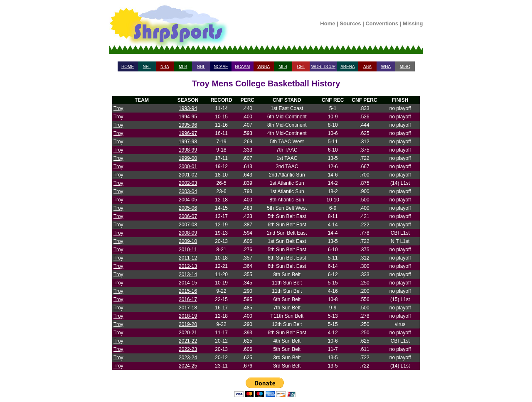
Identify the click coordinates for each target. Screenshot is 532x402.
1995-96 (188, 125)
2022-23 (188, 349)
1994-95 (188, 117)
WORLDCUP (323, 67)
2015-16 (188, 291)
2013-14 (188, 275)
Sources (350, 23)
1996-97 (188, 133)
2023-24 (188, 358)
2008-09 (188, 233)
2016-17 (188, 299)
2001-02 (188, 175)
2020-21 (188, 333)
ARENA (347, 67)
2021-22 (188, 341)
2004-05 (188, 200)
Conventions (382, 23)
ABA (367, 67)
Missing (413, 23)
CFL (301, 67)
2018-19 (188, 316)
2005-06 (188, 208)
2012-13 (188, 266)
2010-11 (188, 250)
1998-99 (188, 150)
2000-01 (188, 167)
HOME (128, 67)
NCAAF (221, 67)
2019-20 (188, 324)
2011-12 (188, 258)
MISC (405, 67)
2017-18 (188, 308)
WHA (386, 67)
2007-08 (188, 225)
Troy (118, 108)
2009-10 (188, 241)
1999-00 (188, 158)
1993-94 (188, 108)
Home (328, 23)
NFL (147, 67)
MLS (283, 67)
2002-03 (188, 183)
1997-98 (188, 142)
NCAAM (242, 67)
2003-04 (188, 191)
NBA (165, 67)
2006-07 (188, 216)
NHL (201, 67)
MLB (183, 67)
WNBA (264, 67)
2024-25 (188, 366)
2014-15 (188, 283)
